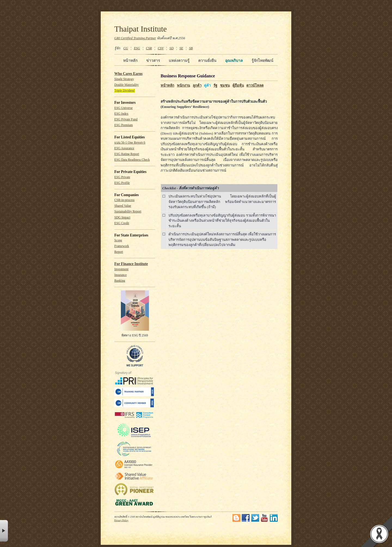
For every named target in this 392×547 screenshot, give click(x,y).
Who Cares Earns (128, 74)
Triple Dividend (125, 91)
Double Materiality (126, 85)
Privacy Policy (121, 520)
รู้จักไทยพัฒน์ (262, 60)
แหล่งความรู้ (179, 60)
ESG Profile (122, 183)
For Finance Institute (131, 264)
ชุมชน (225, 85)
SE (181, 48)
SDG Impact (122, 218)
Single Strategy (124, 79)
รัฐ (215, 85)
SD (172, 48)
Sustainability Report (128, 212)
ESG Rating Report (127, 154)
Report (119, 252)
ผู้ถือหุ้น (238, 85)
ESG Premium (124, 125)
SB (191, 48)
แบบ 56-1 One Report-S (130, 143)
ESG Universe (123, 108)
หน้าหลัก (130, 60)
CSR (149, 48)
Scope (118, 240)
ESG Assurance (124, 148)
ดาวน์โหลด (255, 85)
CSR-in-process (124, 200)
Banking (120, 281)
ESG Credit (122, 223)
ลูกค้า (197, 85)
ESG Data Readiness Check (132, 160)
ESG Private (122, 177)
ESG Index (121, 114)
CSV (161, 48)
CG (126, 48)
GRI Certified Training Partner (135, 38)
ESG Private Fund (126, 119)
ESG (137, 48)
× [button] (4, 531)
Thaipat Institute (141, 29)
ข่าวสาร (153, 60)
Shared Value (123, 206)
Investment (121, 269)
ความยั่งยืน (207, 60)
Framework (122, 246)
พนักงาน (183, 85)
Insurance (120, 275)
